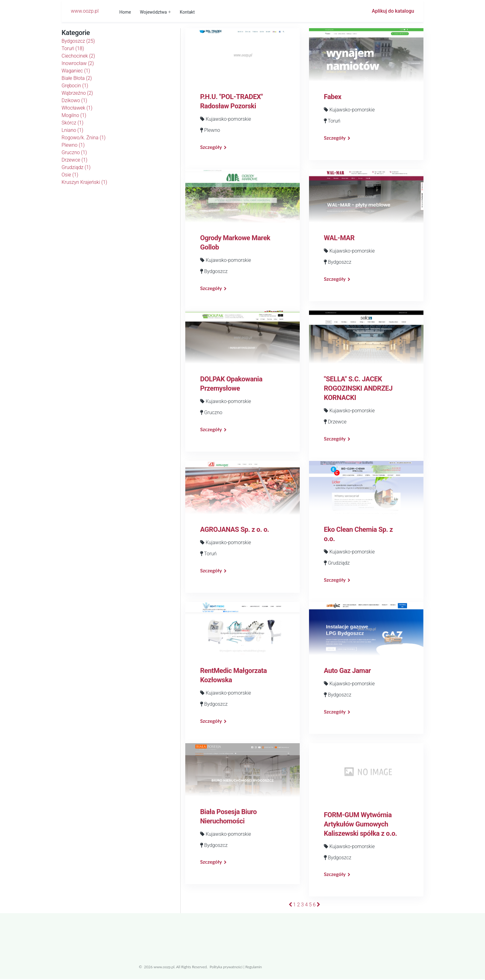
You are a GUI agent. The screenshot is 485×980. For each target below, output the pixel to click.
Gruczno (74, 152)
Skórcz (73, 123)
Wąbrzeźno (77, 93)
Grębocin (75, 86)
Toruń (73, 48)
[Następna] (318, 906)
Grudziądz (76, 167)
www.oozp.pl (85, 11)
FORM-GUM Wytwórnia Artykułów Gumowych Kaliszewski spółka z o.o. (361, 825)
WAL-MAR (339, 238)
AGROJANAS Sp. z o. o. (235, 530)
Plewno (73, 145)
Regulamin (253, 968)
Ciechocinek (78, 56)
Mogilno (74, 115)
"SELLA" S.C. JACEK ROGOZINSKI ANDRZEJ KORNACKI (358, 389)
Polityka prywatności (226, 968)
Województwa (154, 12)
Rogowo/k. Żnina (84, 138)
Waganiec (76, 71)
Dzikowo (74, 100)
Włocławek (77, 108)
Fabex (333, 97)
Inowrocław (78, 63)
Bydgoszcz (78, 41)
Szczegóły (211, 147)
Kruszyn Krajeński (84, 182)
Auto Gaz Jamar (347, 671)
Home (126, 12)
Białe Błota (77, 78)
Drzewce (75, 160)
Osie (70, 175)
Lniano (72, 130)
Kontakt (187, 12)
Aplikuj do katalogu (393, 11)
